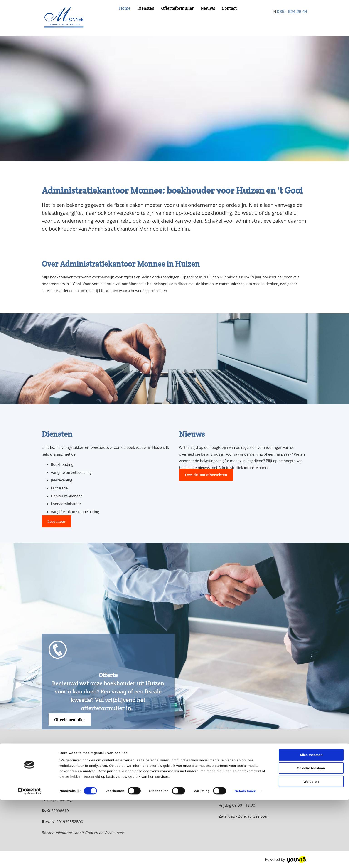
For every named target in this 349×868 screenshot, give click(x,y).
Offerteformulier (177, 8)
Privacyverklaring (57, 799)
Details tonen (245, 859)
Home (125, 8)
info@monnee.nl (60, 789)
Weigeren (311, 849)
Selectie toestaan (311, 836)
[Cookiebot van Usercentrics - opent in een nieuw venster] (29, 859)
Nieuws (208, 8)
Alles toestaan (311, 823)
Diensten (146, 8)
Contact (229, 8)
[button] (57, 521)
